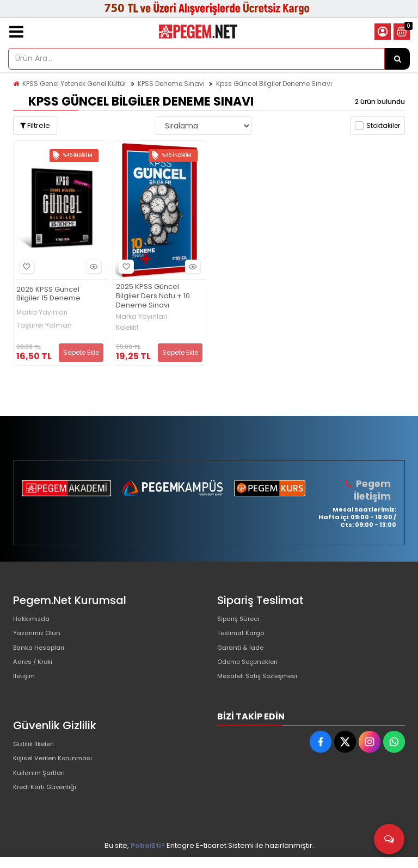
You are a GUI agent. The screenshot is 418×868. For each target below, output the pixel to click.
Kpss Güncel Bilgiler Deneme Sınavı (274, 84)
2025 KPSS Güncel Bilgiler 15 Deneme (48, 294)
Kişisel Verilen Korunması (57, 774)
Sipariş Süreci (241, 619)
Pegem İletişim (373, 490)
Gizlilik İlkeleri (36, 756)
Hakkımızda (34, 619)
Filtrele (35, 125)
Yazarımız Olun (39, 636)
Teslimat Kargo (244, 636)
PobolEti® (148, 856)
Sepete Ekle (81, 352)
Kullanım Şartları (41, 791)
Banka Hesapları (42, 654)
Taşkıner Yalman (44, 325)
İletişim (25, 689)
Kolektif (127, 328)
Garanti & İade (243, 654)
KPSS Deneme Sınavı (171, 84)
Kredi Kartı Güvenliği (48, 808)
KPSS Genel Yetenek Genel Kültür (74, 84)
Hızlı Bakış (92, 267)
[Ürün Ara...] (397, 59)
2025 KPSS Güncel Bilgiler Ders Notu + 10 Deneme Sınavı (153, 296)
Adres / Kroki (36, 671)
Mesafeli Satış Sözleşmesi (263, 689)
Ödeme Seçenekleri (253, 671)
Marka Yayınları (42, 312)
